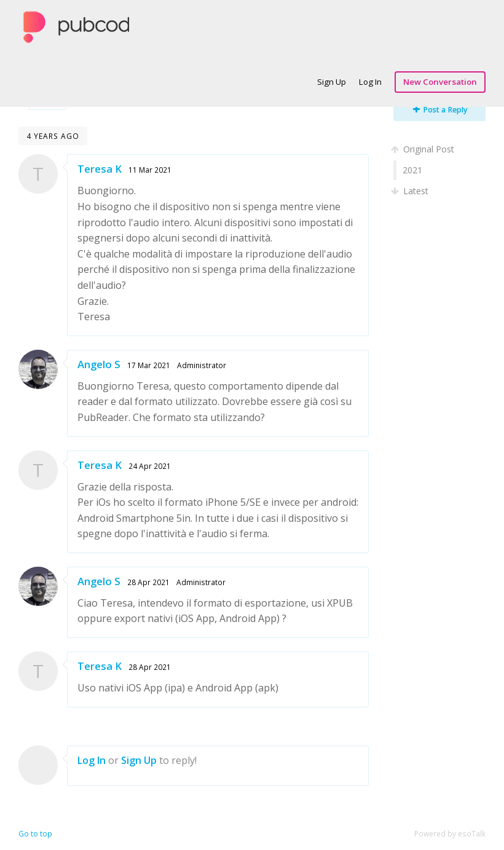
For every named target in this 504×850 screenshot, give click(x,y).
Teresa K (100, 169)
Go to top (35, 834)
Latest (411, 191)
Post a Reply (440, 110)
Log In (370, 82)
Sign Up (332, 82)
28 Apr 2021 (148, 582)
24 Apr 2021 (150, 466)
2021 (412, 170)
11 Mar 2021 (150, 170)
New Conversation (440, 82)
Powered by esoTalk (450, 834)
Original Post (424, 149)
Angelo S (99, 364)
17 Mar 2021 (149, 365)
